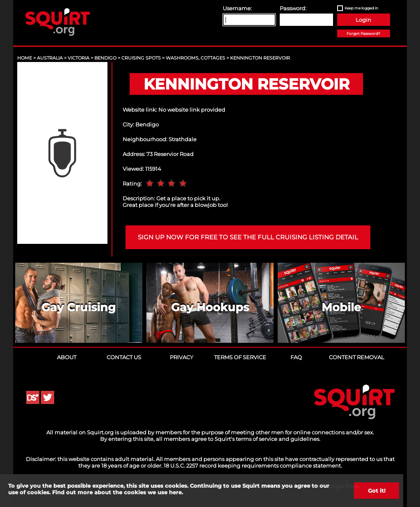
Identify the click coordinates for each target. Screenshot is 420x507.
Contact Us (124, 357)
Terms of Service (240, 357)
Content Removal (357, 357)
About (67, 357)
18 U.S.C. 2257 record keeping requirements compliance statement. (253, 466)
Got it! (377, 491)
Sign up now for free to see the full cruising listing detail (248, 237)
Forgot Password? (363, 33)
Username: (237, 8)
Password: (293, 8)
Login (363, 20)
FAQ (296, 357)
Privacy (181, 357)
